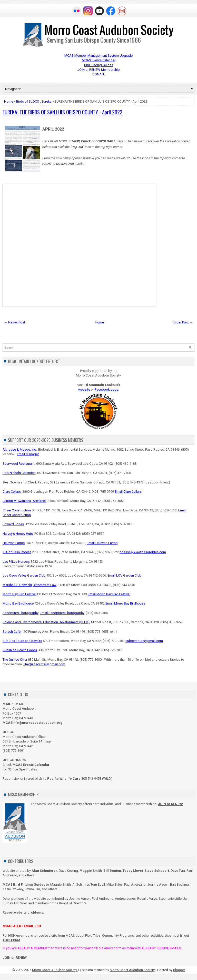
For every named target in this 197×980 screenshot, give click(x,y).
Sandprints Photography (20, 613)
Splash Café (12, 632)
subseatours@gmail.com (144, 641)
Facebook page (106, 389)
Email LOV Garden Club (124, 575)
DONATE (99, 74)
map (47, 741)
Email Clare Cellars (128, 492)
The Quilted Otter (15, 660)
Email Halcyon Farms (102, 543)
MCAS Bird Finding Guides (24, 884)
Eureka (47, 101)
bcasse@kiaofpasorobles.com (143, 552)
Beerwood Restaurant (19, 464)
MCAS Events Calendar (99, 60)
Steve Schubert (157, 871)
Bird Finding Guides (99, 65)
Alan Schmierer (44, 871)
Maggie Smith (91, 871)
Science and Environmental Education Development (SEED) (46, 622)
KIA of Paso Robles (17, 552)
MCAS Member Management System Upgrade (98, 56)
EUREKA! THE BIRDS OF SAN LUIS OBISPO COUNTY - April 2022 (62, 112)
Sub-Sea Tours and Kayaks (22, 641)
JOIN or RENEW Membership (99, 70)
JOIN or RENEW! (171, 804)
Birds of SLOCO (28, 101)
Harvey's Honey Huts (18, 534)
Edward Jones (13, 524)
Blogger (179, 970)
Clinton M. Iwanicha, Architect (24, 501)
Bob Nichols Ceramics (19, 473)
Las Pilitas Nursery (16, 562)
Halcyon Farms (14, 543)
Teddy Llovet (133, 871)
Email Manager (28, 454)
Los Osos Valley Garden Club (24, 575)
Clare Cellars (12, 492)
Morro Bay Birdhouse (18, 603)
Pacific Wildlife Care (64, 779)
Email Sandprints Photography (62, 613)
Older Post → (183, 322)
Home (9, 101)
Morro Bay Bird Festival (19, 594)
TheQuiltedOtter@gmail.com (44, 664)
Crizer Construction (17, 510)
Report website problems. (23, 912)
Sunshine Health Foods (20, 650)
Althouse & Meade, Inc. (20, 449)
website (84, 389)
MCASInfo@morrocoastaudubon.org (32, 723)
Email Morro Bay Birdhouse (125, 603)
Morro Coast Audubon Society (55, 970)
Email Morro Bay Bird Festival (109, 594)
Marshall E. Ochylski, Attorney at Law (29, 585)
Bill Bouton (112, 871)
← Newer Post (15, 322)
